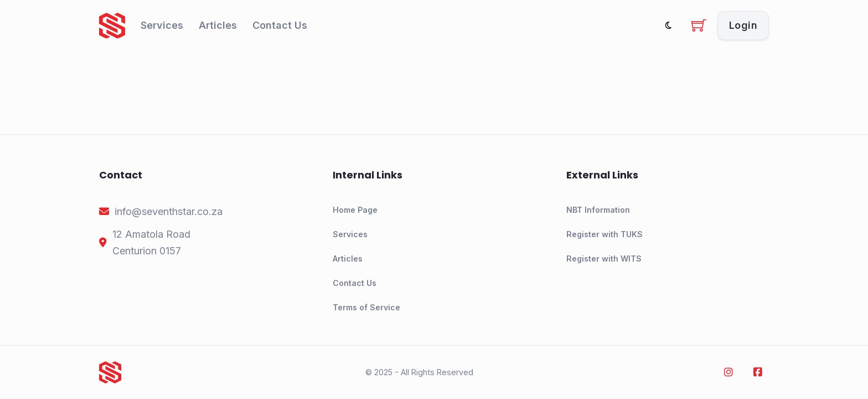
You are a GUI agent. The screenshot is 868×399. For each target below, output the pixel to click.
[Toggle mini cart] (699, 25)
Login (743, 25)
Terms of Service (366, 307)
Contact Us (280, 25)
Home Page (355, 210)
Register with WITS (604, 259)
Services (162, 25)
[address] (151, 243)
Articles (218, 25)
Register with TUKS (604, 234)
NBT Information (598, 210)
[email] (169, 212)
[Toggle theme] (668, 25)
